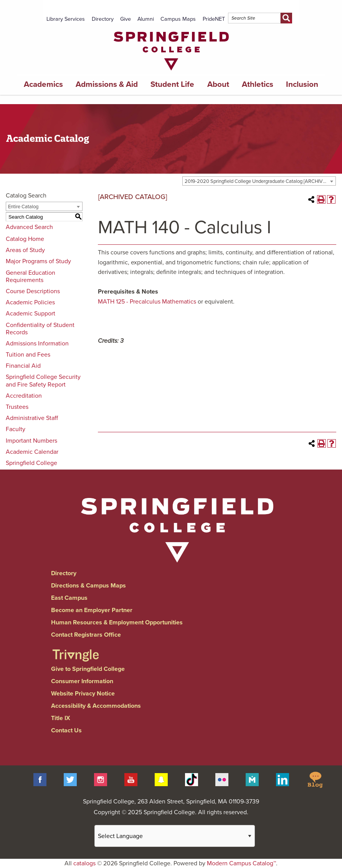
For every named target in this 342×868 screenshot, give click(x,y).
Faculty (16, 429)
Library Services (66, 19)
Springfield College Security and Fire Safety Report (43, 381)
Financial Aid (23, 366)
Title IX (61, 718)
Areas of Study (25, 250)
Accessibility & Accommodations (96, 706)
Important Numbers (31, 441)
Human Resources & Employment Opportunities (117, 622)
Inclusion (302, 84)
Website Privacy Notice (83, 694)
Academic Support (31, 314)
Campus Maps (178, 19)
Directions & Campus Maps (88, 586)
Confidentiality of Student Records (40, 329)
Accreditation (24, 396)
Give (126, 19)
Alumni (146, 19)
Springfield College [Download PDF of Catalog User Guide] (31, 463)
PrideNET (214, 19)
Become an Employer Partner (92, 610)
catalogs (84, 863)
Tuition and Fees (28, 355)
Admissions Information (37, 344)
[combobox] (259, 181)
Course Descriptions (33, 291)
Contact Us (66, 730)
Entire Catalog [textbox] (23, 207)
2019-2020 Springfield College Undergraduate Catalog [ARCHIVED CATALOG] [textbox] (260, 181)
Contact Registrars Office (86, 635)
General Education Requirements (31, 276)
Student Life (172, 84)
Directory (103, 19)
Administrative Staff (32, 418)
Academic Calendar (32, 452)
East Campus (69, 598)
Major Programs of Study (38, 261)
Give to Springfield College (88, 669)
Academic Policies (30, 302)
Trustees (17, 407)
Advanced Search (29, 227)
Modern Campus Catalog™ (241, 863)
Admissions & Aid (107, 84)
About (218, 84)
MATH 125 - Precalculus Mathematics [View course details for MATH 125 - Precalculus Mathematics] (147, 302)
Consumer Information (82, 681)
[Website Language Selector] (175, 836)
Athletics (258, 84)
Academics (43, 84)
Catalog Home (25, 239)
